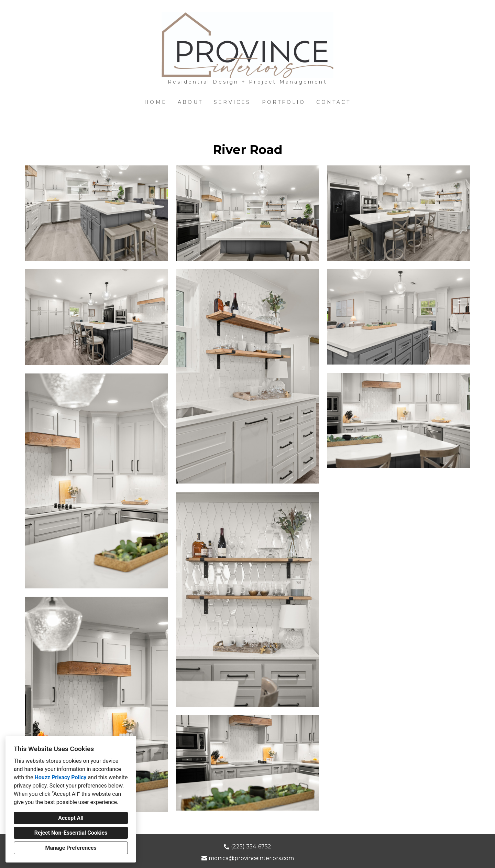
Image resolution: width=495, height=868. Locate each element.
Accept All (71, 818)
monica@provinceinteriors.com (251, 858)
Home (156, 102)
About (190, 102)
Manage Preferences (71, 848)
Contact (333, 102)
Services (232, 102)
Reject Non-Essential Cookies (71, 833)
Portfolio (284, 102)
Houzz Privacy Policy (60, 777)
